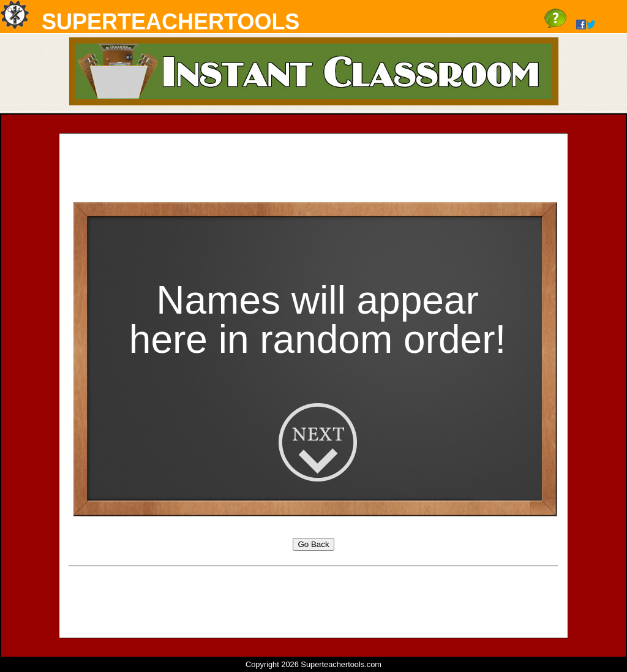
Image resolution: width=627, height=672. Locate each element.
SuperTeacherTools (171, 22)
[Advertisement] (313, 170)
